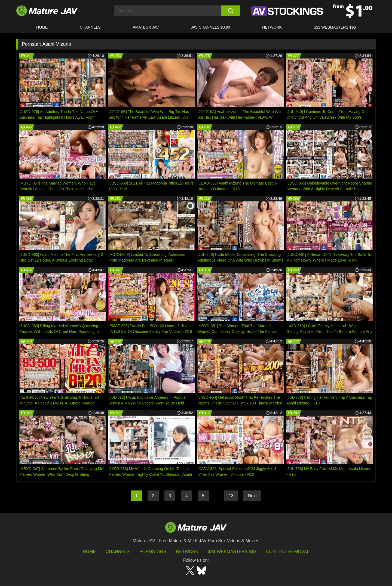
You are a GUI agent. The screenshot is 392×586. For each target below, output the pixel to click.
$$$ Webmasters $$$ (232, 552)
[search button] (231, 11)
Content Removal (288, 552)
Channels (117, 552)
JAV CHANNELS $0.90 (210, 27)
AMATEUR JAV (146, 27)
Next (252, 496)
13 (231, 496)
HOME (42, 27)
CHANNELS (90, 27)
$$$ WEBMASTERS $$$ (335, 27)
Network (272, 27)
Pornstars (153, 552)
